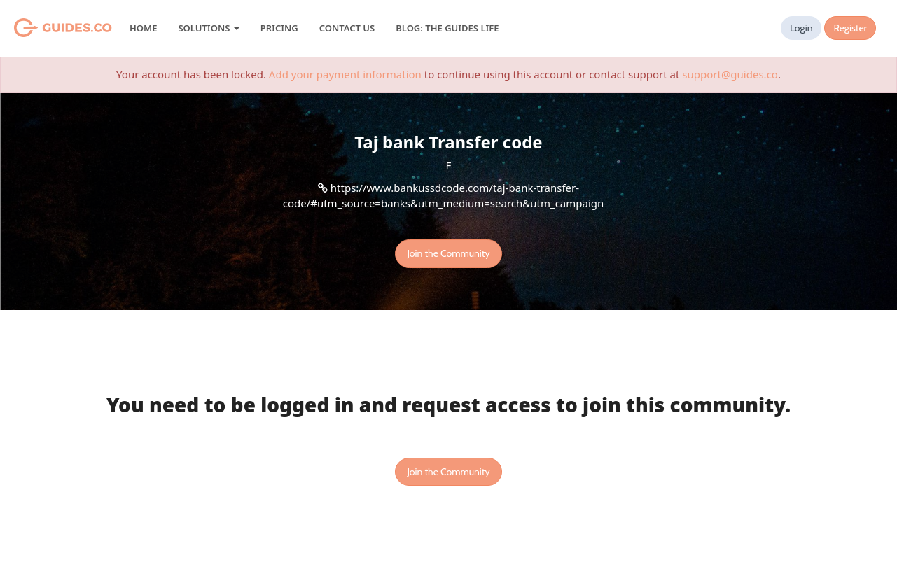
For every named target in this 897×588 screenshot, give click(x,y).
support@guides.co (730, 74)
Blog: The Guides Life (447, 28)
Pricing (279, 28)
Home (143, 28)
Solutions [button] (208, 28)
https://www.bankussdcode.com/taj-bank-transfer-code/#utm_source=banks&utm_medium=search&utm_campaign (444, 195)
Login (801, 28)
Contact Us (347, 28)
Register (850, 28)
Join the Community (448, 253)
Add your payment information (345, 74)
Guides (45, 28)
